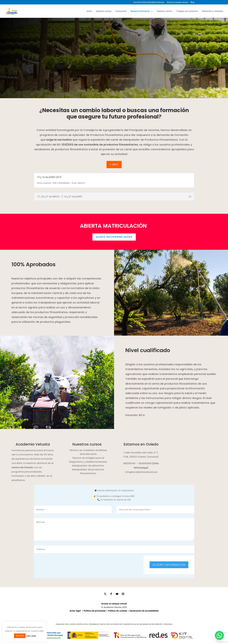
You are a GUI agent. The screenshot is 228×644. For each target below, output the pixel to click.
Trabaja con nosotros (187, 11)
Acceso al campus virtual (177, 2)
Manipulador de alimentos (88, 466)
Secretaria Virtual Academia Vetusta (149, 2)
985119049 (129, 463)
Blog (192, 2)
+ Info (114, 164)
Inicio (89, 11)
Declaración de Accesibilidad (144, 611)
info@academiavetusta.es (141, 472)
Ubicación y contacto (213, 11)
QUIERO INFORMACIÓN (169, 565)
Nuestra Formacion (140, 11)
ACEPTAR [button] (20, 636)
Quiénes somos (104, 11)
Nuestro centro (165, 11)
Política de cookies (118, 611)
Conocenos (121, 11)
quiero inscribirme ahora (114, 237)
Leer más (31, 636)
